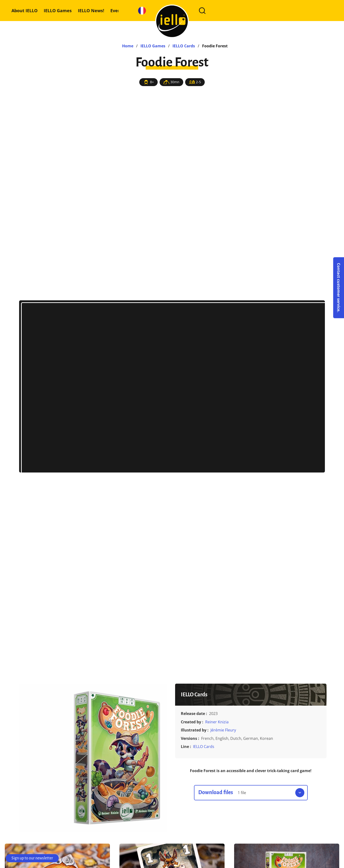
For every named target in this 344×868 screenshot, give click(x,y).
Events (118, 11)
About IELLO (24, 11)
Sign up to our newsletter (32, 858)
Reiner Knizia (217, 722)
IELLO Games (58, 11)
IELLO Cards (204, 747)
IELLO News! (91, 11)
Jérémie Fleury (223, 730)
